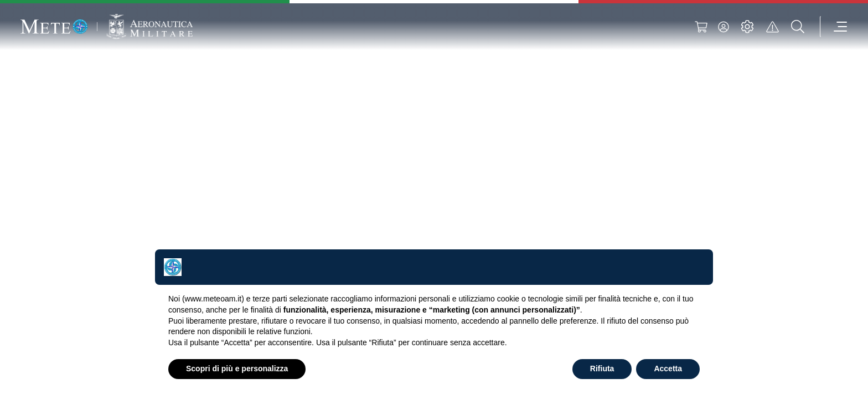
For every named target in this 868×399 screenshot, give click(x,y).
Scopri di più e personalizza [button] (237, 369)
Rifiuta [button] (602, 369)
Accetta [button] (668, 369)
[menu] (832, 27)
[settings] (746, 27)
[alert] (771, 27)
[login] (722, 27)
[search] (797, 27)
